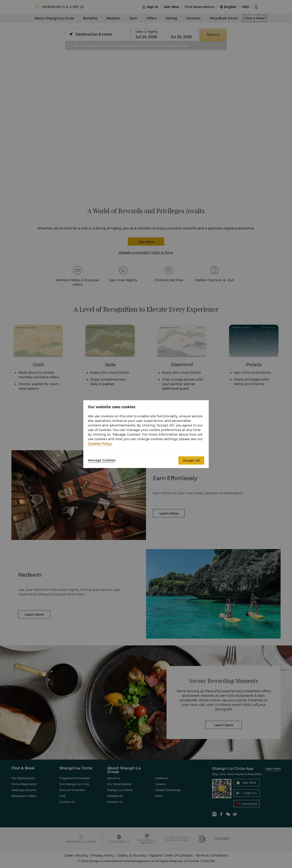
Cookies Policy (100, 444)
